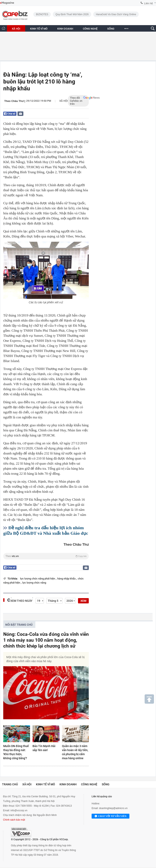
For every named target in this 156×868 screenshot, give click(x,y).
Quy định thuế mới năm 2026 (72, 14)
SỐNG (111, 29)
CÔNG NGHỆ (90, 29)
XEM (83, 601)
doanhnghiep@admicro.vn (113, 808)
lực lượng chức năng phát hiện (38, 579)
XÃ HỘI (16, 29)
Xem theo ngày (21, 601)
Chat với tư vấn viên (110, 816)
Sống (106, 784)
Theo (46, 556)
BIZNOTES (42, 14)
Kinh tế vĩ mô (45, 784)
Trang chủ (10, 784)
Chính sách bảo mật (14, 820)
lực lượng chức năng (34, 583)
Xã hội (64, 101)
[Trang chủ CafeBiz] (3, 28)
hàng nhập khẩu (67, 579)
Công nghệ (89, 784)
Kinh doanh (68, 784)
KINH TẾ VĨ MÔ (39, 29)
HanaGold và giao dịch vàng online (116, 14)
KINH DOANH (65, 29)
